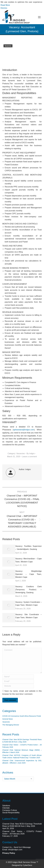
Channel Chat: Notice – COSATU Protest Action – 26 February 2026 (22, 746)
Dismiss (4, 8)
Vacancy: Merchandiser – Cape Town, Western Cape (28, 560)
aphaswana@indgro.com (24, 430)
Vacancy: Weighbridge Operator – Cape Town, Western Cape (28, 574)
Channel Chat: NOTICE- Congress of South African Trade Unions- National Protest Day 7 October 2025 (22, 756)
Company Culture (10, 810)
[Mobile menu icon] (39, 17)
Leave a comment (29, 457)
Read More (5, 5)
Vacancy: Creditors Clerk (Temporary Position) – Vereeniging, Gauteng (28, 590)
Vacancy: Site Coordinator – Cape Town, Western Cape (28, 616)
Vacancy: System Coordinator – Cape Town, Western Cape (28, 604)
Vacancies (8, 46)
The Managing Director (11, 725)
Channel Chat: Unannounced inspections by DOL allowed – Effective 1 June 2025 (22, 762)
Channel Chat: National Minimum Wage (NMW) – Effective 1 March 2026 (22, 751)
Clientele (6, 808)
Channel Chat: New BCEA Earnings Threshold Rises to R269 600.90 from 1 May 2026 (22, 741)
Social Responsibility (11, 813)
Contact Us (7, 847)
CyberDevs (28, 865)
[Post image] (9, 549)
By (31, 454)
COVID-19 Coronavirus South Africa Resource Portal (22, 716)
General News (8, 719)
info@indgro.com (15, 850)
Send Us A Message (22, 847)
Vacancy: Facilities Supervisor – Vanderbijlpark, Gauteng (28, 548)
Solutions (6, 806)
